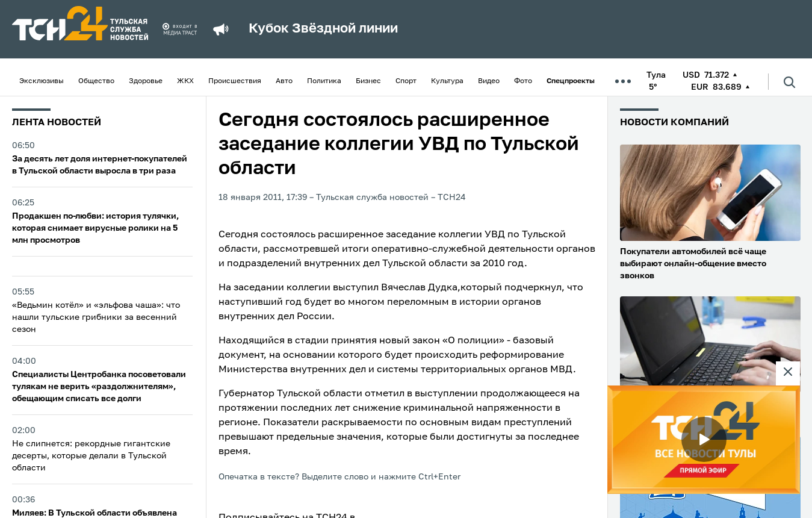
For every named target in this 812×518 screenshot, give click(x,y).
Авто (284, 81)
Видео (489, 81)
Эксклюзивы (42, 81)
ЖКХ (185, 81)
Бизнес (368, 81)
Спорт (406, 81)
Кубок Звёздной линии (323, 29)
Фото (523, 81)
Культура (447, 81)
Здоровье (146, 81)
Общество (96, 81)
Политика (324, 81)
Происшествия (235, 81)
